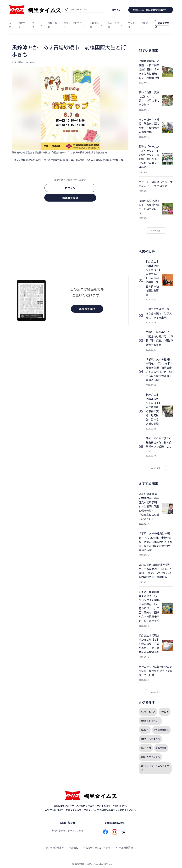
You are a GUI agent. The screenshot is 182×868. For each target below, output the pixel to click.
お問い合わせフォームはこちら (67, 830)
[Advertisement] (70, 239)
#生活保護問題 (161, 730)
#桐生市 (165, 712)
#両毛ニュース (148, 712)
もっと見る (156, 230)
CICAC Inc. (108, 864)
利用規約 (74, 847)
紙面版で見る (162, 25)
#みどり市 (146, 748)
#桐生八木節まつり (150, 739)
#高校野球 (161, 748)
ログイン (70, 188)
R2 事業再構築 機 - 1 (126, 847)
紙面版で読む (87, 309)
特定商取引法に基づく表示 (97, 847)
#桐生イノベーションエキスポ (155, 768)
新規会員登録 (70, 198)
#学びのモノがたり (150, 757)
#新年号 (145, 730)
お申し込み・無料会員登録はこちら (151, 10)
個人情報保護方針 (55, 847)
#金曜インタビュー (150, 721)
